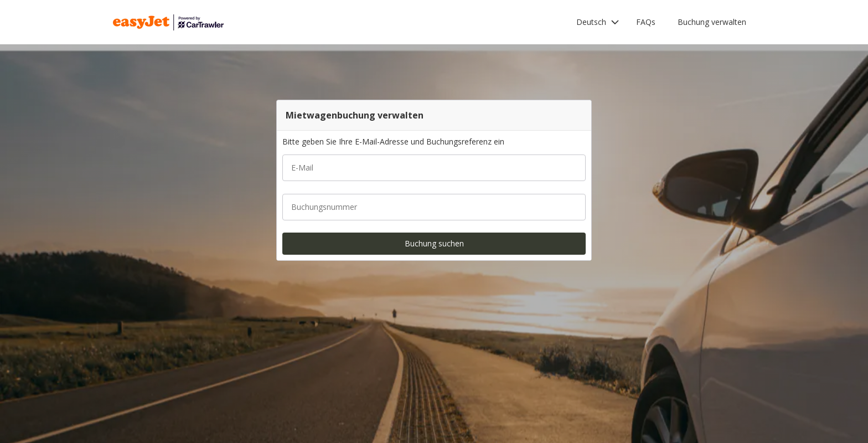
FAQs (646, 22)
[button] (598, 22)
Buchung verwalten (712, 22)
